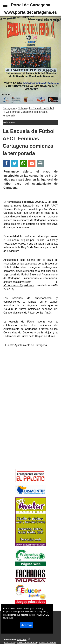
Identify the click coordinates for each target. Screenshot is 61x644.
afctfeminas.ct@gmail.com (19, 285)
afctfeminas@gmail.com (17, 282)
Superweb (22, 640)
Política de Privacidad (27, 642)
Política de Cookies (47, 642)
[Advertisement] (26, 444)
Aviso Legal (9, 642)
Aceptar (27, 625)
